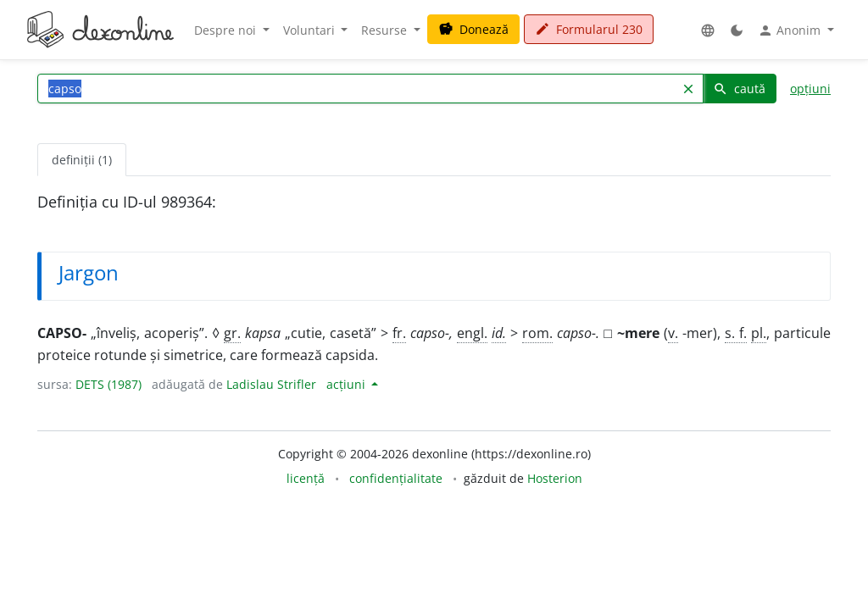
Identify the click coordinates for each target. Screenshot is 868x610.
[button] (708, 30)
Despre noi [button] (227, 30)
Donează (473, 29)
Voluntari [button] (311, 30)
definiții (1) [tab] (82, 160)
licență (306, 478)
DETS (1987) (108, 384)
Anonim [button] (791, 30)
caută (739, 89)
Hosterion (555, 478)
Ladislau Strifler (271, 384)
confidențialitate (396, 478)
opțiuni (810, 89)
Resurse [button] (386, 30)
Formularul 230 (589, 29)
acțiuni (348, 384)
